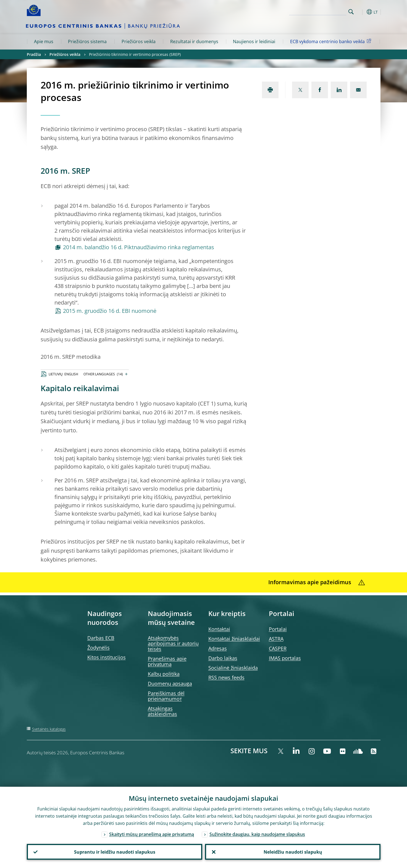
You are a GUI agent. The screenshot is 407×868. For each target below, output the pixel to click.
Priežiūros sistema (87, 41)
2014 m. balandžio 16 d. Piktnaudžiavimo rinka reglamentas (139, 247)
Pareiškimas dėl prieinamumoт (166, 696)
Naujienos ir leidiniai (254, 41)
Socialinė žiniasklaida (233, 668)
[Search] (319, 11)
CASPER (278, 648)
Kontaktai (219, 629)
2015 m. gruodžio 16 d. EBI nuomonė (110, 311)
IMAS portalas (285, 658)
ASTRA (276, 639)
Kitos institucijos (107, 657)
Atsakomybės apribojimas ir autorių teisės (173, 643)
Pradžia (34, 54)
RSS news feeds (226, 677)
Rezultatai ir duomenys (194, 41)
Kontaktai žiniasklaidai (234, 639)
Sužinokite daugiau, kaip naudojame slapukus (257, 834)
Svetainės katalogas (49, 729)
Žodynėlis (99, 648)
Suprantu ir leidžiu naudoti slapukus (114, 852)
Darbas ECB (101, 638)
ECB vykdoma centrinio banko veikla (332, 41)
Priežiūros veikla (139, 41)
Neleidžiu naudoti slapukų (293, 852)
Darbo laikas (223, 658)
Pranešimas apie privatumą (167, 661)
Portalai (278, 629)
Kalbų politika (164, 674)
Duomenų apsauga (170, 684)
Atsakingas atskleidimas (162, 711)
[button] (361, 12)
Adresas (218, 648)
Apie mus (44, 41)
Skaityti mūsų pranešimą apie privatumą (152, 834)
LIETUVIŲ (56, 374)
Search (351, 12)
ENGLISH (71, 374)
